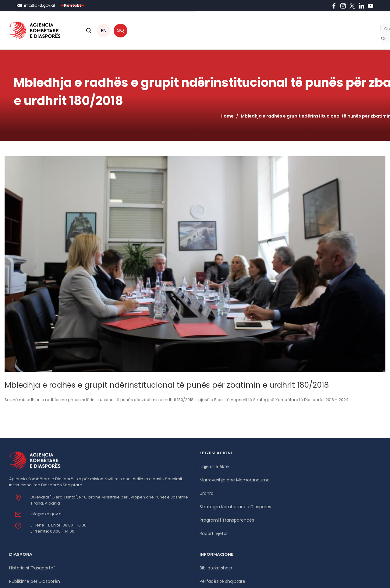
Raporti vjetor (214, 533)
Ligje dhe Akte (214, 467)
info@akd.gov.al (46, 514)
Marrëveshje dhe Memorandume (235, 480)
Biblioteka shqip (216, 568)
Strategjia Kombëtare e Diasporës (235, 507)
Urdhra (207, 493)
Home (227, 116)
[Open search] (89, 30)
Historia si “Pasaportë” (32, 568)
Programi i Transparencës (227, 520)
